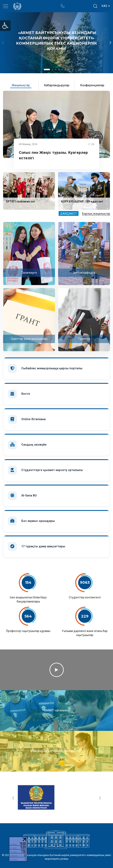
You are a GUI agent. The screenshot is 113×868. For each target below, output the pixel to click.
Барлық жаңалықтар (96, 214)
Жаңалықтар (21, 85)
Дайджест (69, 214)
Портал (70, 4)
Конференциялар (92, 85)
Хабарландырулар (57, 85)
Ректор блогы (78, 4)
